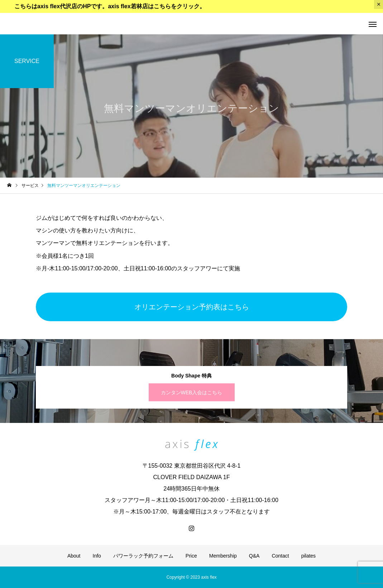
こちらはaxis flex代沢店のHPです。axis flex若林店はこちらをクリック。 (110, 6)
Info (97, 556)
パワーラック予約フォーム (143, 556)
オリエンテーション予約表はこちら (192, 307)
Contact (280, 556)
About (74, 556)
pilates (308, 556)
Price (191, 556)
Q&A (254, 556)
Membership (223, 556)
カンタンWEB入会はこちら (192, 392)
